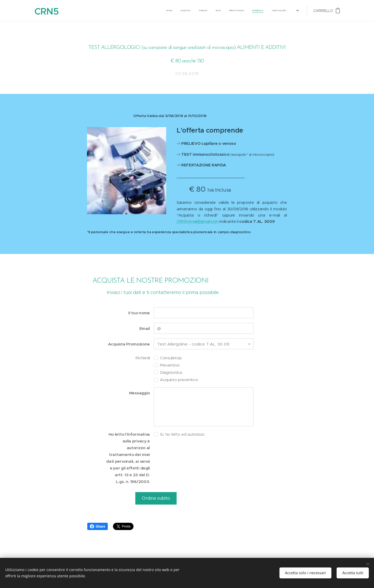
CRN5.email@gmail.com (198, 221)
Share (98, 526)
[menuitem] (199, 11)
